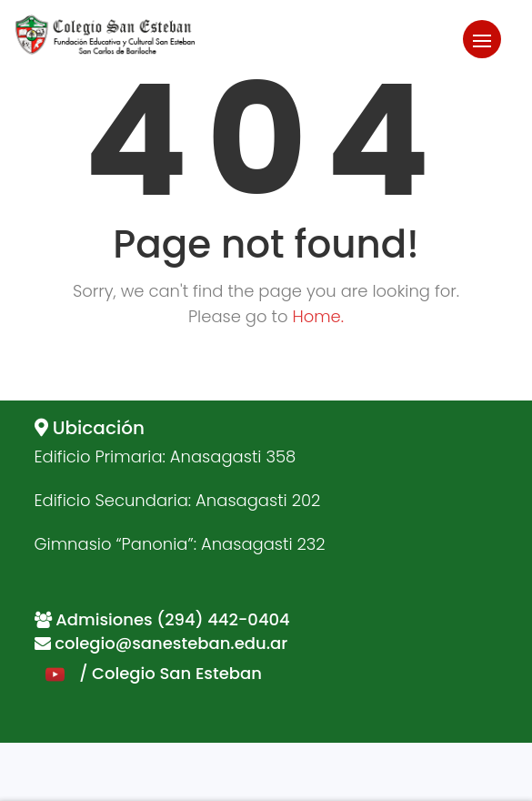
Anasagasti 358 (233, 456)
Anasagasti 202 (258, 500)
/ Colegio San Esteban (148, 673)
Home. (318, 316)
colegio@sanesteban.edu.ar (171, 643)
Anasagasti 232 (263, 544)
